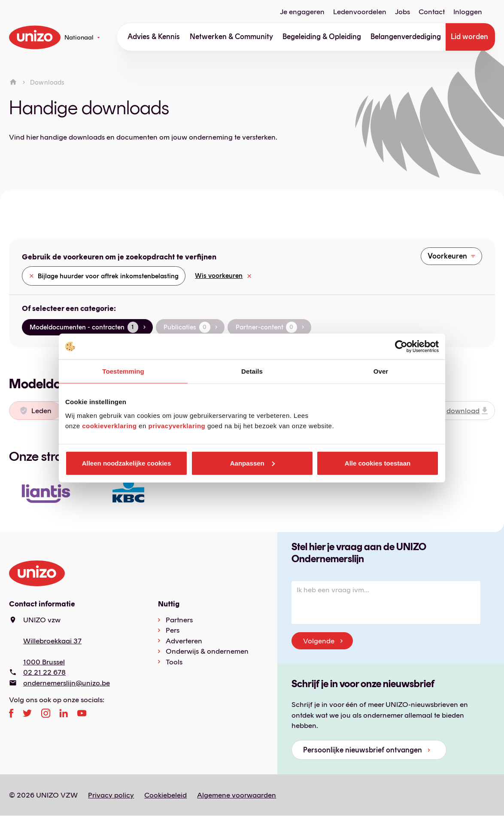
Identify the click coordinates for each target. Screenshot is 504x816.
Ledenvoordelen (360, 12)
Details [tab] (252, 371)
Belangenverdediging (406, 37)
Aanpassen (252, 463)
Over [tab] (381, 371)
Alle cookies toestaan (378, 463)
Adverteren (184, 641)
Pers (173, 630)
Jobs (402, 12)
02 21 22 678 (44, 672)
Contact (432, 12)
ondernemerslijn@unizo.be (67, 683)
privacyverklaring (177, 425)
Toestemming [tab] (123, 371)
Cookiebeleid (165, 795)
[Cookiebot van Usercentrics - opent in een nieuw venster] (401, 347)
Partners (179, 620)
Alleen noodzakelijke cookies (127, 463)
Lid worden (469, 37)
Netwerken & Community (231, 37)
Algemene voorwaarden (237, 795)
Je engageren (302, 12)
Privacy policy (111, 795)
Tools (174, 662)
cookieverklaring (109, 425)
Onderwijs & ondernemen (207, 651)
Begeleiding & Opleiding (322, 37)
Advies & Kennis (154, 37)
